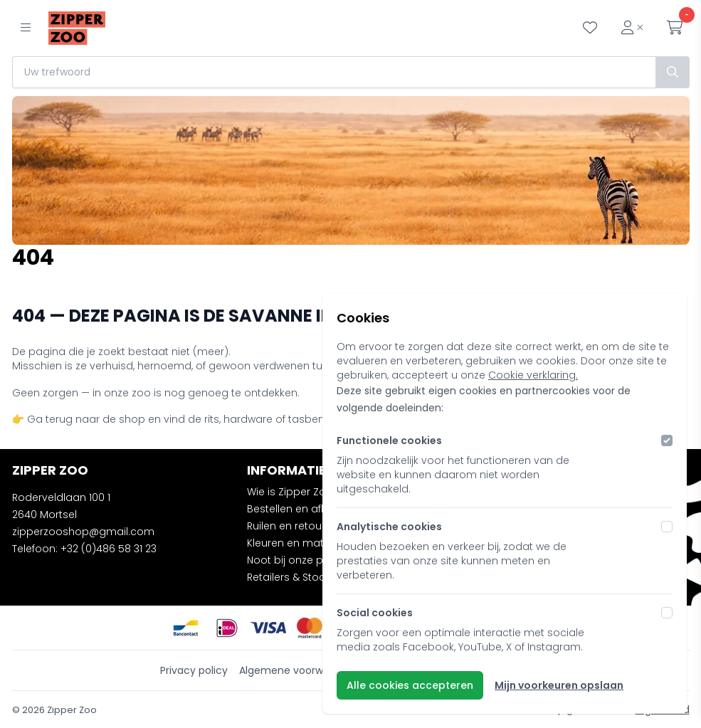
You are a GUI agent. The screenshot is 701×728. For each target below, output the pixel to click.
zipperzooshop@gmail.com (83, 532)
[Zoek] (673, 72)
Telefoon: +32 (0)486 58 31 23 (84, 549)
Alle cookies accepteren (410, 685)
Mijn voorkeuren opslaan (559, 685)
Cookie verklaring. (533, 375)
